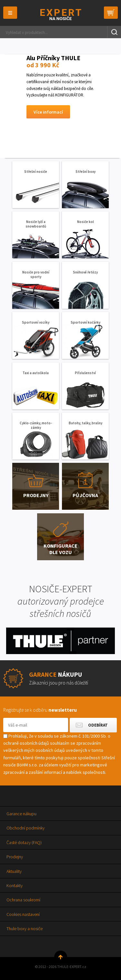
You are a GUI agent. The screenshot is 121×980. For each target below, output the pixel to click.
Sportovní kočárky (86, 322)
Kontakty (15, 885)
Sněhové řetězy (85, 272)
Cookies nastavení (23, 914)
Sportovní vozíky (36, 322)
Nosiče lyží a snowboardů (36, 224)
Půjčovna (85, 495)
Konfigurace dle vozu (60, 549)
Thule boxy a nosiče (25, 929)
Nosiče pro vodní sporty (36, 274)
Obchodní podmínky (25, 828)
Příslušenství (85, 373)
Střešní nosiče (36, 172)
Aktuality (14, 871)
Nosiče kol (86, 222)
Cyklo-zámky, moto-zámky (36, 425)
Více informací (48, 112)
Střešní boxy (86, 172)
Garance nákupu (21, 814)
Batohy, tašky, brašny (86, 423)
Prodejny (36, 495)
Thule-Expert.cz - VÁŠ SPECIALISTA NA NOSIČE (60, 14)
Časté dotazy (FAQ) (24, 842)
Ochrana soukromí (23, 900)
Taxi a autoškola (36, 373)
